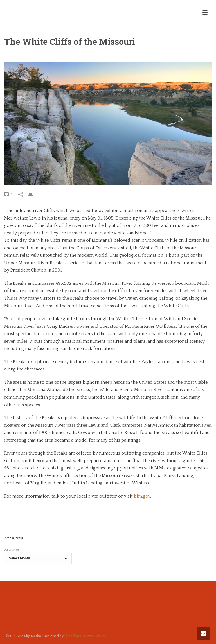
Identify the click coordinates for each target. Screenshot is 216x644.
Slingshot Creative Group (85, 636)
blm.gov (142, 496)
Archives (12, 550)
